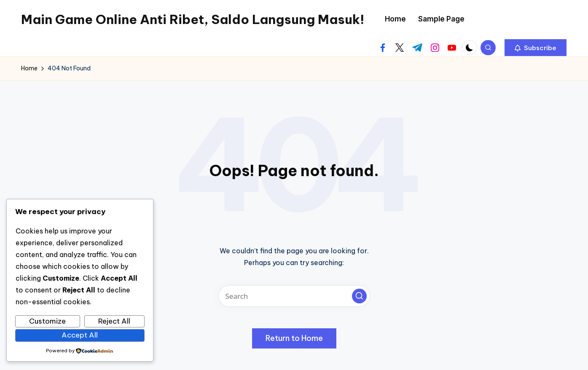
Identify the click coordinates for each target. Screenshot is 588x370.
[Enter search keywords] (294, 296)
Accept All (80, 335)
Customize (47, 321)
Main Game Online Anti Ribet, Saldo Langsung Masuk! (193, 19)
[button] (536, 48)
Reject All (114, 321)
